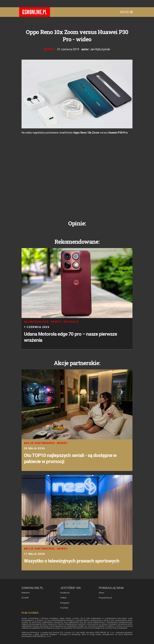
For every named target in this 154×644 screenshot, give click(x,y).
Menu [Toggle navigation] (126, 12)
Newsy (49, 49)
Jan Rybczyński (100, 49)
